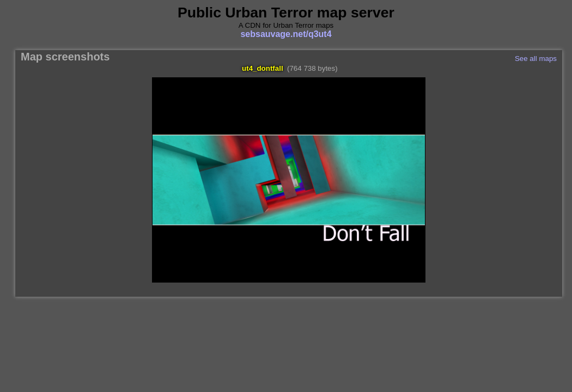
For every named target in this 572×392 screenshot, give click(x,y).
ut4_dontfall (263, 68)
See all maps (536, 59)
